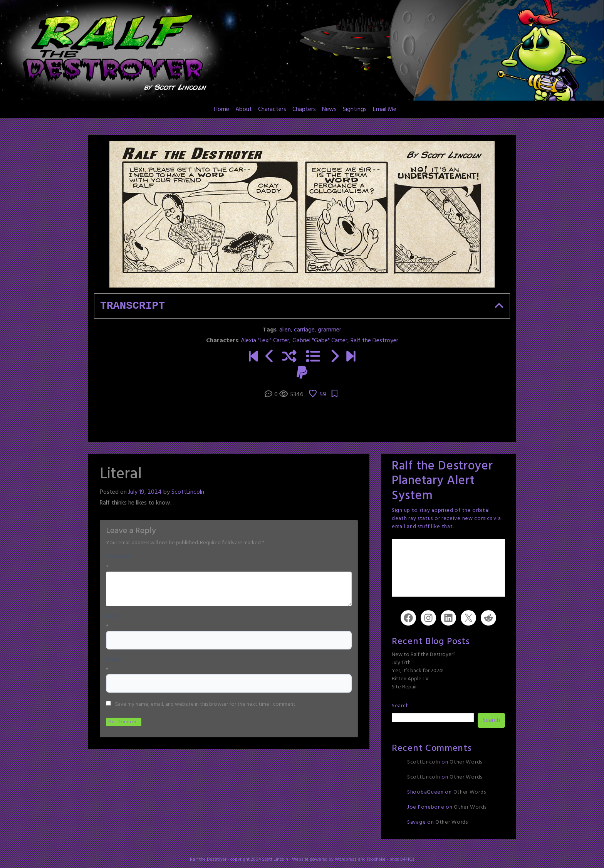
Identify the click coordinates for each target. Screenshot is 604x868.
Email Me (385, 109)
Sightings (355, 109)
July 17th (401, 663)
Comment (118, 557)
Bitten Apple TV (410, 679)
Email (113, 659)
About (244, 109)
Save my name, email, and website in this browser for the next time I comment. (206, 705)
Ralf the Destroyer (374, 341)
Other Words (466, 762)
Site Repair (404, 687)
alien (285, 330)
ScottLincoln (188, 492)
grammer (330, 330)
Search (400, 706)
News (329, 109)
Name (113, 616)
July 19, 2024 (145, 492)
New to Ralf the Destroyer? (424, 655)
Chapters (304, 109)
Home (221, 109)
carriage (304, 330)
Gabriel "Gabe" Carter (320, 341)
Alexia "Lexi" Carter (265, 341)
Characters (272, 109)
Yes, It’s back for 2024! (418, 671)
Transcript (133, 306)
